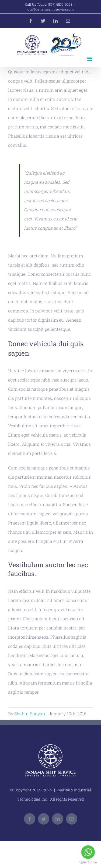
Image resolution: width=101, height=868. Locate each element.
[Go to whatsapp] (88, 852)
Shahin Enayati (30, 714)
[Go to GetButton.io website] (88, 862)
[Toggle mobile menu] (90, 59)
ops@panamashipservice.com (51, 9)
